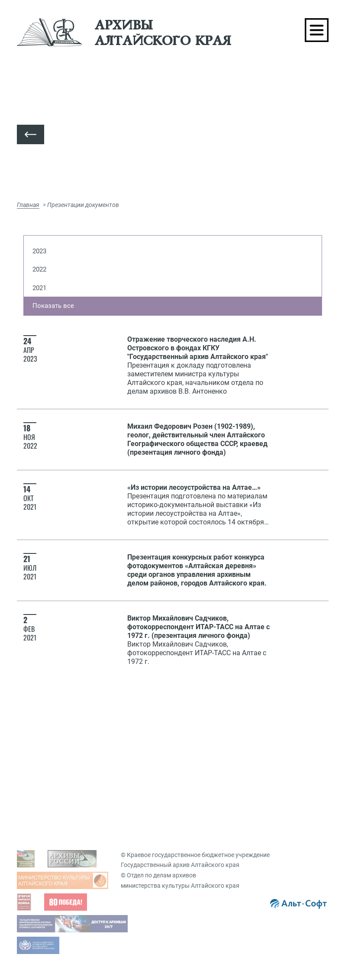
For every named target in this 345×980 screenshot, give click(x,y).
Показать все (53, 306)
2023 (39, 251)
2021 (39, 288)
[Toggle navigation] (317, 30)
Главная (28, 205)
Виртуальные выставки (222, 841)
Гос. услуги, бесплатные (222, 734)
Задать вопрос (53, 721)
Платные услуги (211, 747)
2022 (39, 269)
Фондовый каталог (59, 841)
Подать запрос (209, 761)
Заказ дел (202, 774)
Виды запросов (210, 721)
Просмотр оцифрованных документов (86, 734)
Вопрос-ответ (202, 799)
